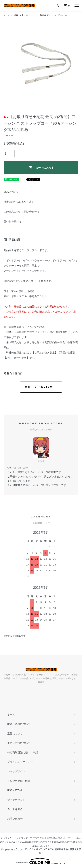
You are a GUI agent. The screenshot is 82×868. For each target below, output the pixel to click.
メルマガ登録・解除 (19, 781)
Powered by (41, 861)
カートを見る (15, 809)
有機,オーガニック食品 (69, 838)
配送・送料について (19, 724)
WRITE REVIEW (39, 387)
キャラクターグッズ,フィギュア (16, 838)
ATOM (18, 790)
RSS (10, 790)
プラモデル (38, 838)
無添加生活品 (51, 838)
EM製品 (63, 842)
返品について (11, 192)
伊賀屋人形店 (20, 485)
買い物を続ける (13, 222)
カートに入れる (41, 167)
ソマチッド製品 (51, 842)
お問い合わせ (15, 819)
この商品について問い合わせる (22, 212)
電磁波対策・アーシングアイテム (53, 15)
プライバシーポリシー (20, 762)
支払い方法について (19, 743)
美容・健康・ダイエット (24, 15)
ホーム (6, 15)
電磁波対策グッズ (34, 842)
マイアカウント (16, 800)
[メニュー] (77, 5)
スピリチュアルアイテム (12, 842)
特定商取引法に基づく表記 (19, 202)
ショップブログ (16, 771)
